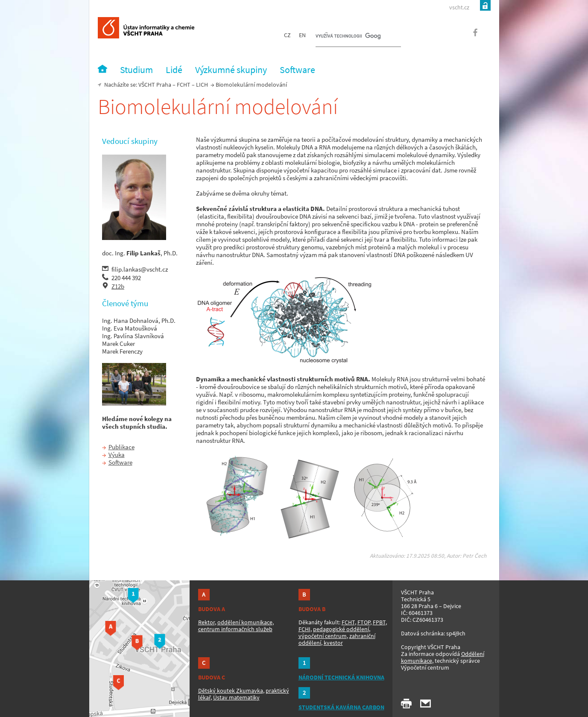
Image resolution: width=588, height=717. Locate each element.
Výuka (117, 455)
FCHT (184, 85)
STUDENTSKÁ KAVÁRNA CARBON (341, 707)
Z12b (118, 286)
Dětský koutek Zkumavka (231, 691)
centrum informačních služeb (235, 629)
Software (120, 462)
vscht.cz (459, 7)
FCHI (304, 629)
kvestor (333, 643)
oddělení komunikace (245, 622)
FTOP (364, 622)
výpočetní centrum (323, 636)
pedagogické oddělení (341, 629)
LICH (202, 85)
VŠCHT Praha (155, 85)
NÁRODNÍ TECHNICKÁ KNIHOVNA (341, 677)
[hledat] (348, 37)
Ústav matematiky (236, 697)
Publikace (121, 447)
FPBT (379, 622)
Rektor (206, 622)
